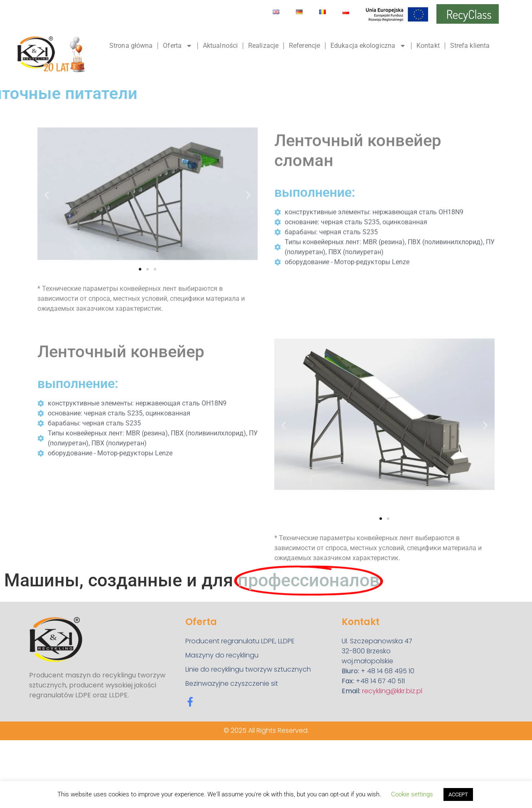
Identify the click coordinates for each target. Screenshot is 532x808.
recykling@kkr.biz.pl (392, 691)
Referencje (304, 46)
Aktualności (220, 46)
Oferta (178, 46)
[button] (47, 234)
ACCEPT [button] (458, 794)
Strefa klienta (470, 46)
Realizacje (263, 46)
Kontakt (428, 46)
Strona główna (131, 46)
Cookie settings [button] (412, 794)
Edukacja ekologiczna (368, 46)
